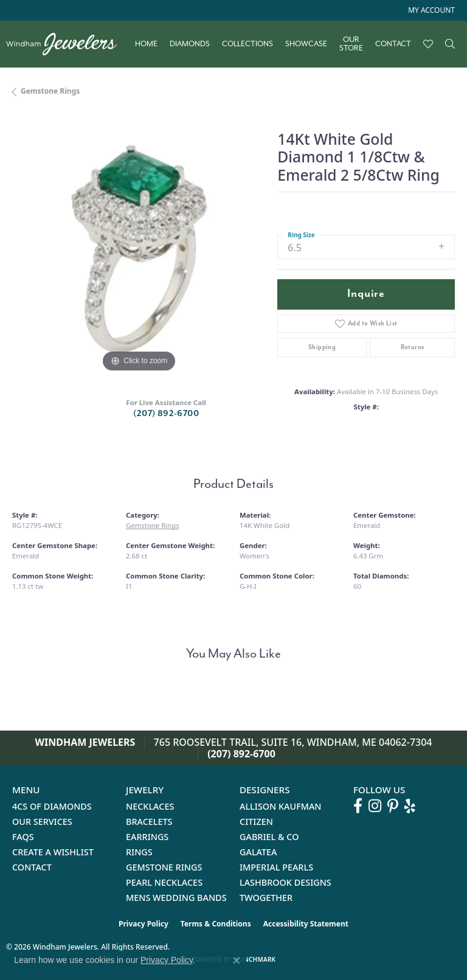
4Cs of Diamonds (52, 806)
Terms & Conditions (216, 924)
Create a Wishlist (53, 852)
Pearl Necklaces (164, 882)
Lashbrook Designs (285, 882)
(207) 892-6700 (166, 413)
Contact (393, 44)
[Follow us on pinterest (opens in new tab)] (393, 806)
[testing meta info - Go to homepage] (67, 44)
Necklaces (150, 806)
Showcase (306, 44)
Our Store (351, 44)
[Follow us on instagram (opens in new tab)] (375, 806)
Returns (413, 347)
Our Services (42, 822)
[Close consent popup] (237, 961)
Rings (139, 852)
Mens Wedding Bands (176, 898)
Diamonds (190, 44)
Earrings (147, 837)
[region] (139, 249)
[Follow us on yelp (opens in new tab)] (410, 806)
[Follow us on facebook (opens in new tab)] (358, 806)
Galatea (258, 852)
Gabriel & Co (269, 837)
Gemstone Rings (50, 91)
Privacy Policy (144, 924)
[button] (430, 10)
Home (146, 44)
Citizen (256, 822)
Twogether (266, 898)
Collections (247, 44)
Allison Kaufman (281, 806)
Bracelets (149, 822)
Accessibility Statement (306, 924)
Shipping (322, 347)
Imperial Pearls (276, 867)
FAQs (23, 837)
